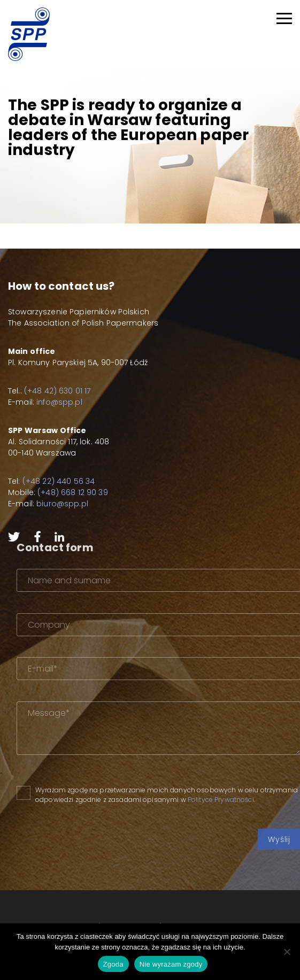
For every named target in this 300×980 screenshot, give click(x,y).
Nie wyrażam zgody (171, 964)
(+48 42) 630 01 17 (57, 391)
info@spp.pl (59, 402)
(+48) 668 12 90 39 (73, 492)
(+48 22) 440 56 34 (59, 481)
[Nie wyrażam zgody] (287, 952)
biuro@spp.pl (62, 504)
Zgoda (113, 964)
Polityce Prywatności (239, 800)
